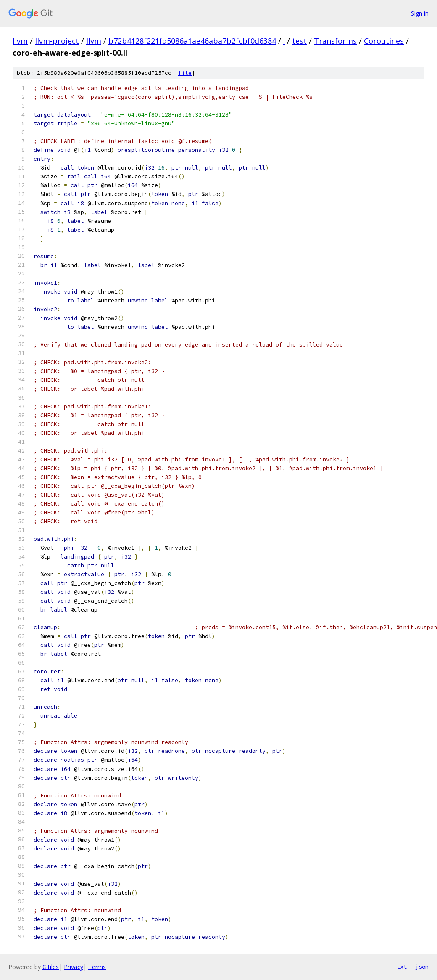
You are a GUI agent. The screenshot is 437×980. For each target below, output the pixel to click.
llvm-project (57, 41)
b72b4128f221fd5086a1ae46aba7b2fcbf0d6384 (192, 41)
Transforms (335, 41)
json (422, 967)
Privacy (74, 967)
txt (402, 967)
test (299, 41)
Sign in (420, 13)
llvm (20, 41)
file (185, 73)
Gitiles (51, 967)
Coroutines (384, 41)
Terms (97, 967)
